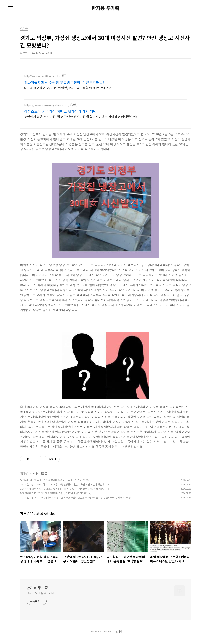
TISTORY (106, 636)
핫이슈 (24, 478)
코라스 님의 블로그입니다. (42, 598)
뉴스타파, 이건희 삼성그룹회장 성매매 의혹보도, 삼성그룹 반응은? (53, 485)
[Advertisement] (106, 98)
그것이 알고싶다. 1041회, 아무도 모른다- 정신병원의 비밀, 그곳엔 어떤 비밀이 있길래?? (63, 489)
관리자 (119, 636)
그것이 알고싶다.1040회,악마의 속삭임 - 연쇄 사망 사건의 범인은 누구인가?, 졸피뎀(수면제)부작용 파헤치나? (74, 502)
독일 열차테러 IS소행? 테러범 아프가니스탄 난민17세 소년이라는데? (54, 498)
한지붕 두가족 (105, 8)
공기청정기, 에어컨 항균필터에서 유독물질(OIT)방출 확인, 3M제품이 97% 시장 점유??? (63, 493)
